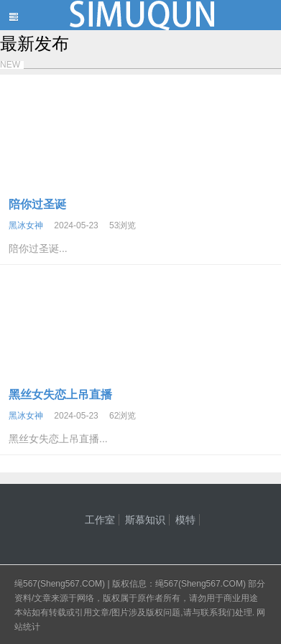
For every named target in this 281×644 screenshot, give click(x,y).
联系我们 (218, 612)
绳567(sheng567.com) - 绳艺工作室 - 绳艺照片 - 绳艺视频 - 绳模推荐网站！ (140, 15)
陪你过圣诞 (37, 204)
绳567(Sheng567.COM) (61, 584)
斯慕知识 (145, 520)
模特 (185, 520)
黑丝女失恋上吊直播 (60, 395)
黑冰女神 (26, 225)
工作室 (100, 520)
